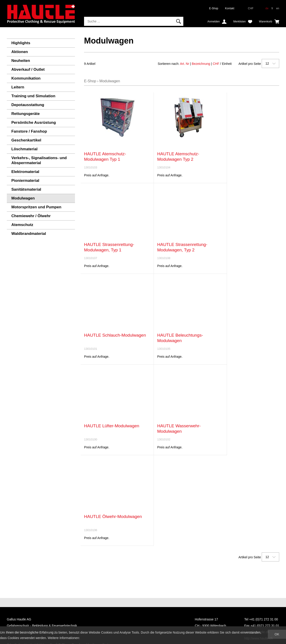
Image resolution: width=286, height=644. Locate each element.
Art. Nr (184, 64)
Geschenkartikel (26, 140)
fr (272, 8)
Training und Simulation (33, 96)
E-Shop (214, 8)
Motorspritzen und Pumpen (36, 207)
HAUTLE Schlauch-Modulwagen (115, 335)
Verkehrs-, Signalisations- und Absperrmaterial (39, 160)
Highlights (21, 43)
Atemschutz (22, 225)
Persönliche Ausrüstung (34, 123)
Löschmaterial (24, 149)
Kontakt (230, 8)
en (278, 8)
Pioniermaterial (25, 181)
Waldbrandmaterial (29, 234)
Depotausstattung (28, 105)
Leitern (18, 87)
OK (277, 634)
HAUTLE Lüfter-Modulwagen (112, 426)
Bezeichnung (201, 64)
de (267, 8)
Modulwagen (23, 198)
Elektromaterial (25, 172)
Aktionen (20, 52)
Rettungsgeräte (26, 114)
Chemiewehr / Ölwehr (31, 216)
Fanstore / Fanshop (29, 131)
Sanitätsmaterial (26, 189)
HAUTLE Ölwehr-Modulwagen (113, 516)
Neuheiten (21, 61)
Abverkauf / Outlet (28, 69)
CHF (216, 64)
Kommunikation (26, 78)
